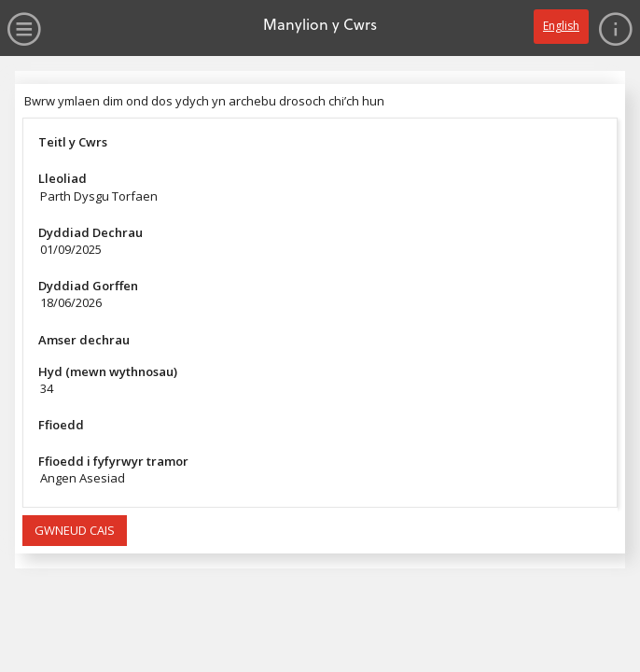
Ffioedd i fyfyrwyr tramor (113, 461)
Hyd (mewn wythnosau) (108, 371)
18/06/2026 (71, 302)
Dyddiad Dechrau (90, 232)
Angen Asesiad (83, 478)
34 (47, 388)
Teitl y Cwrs (73, 142)
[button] (75, 531)
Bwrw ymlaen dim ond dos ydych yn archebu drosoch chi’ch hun (204, 101)
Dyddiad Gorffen (88, 286)
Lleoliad (63, 178)
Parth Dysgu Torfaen (99, 196)
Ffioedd (61, 425)
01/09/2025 (71, 249)
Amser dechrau (84, 340)
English (561, 26)
